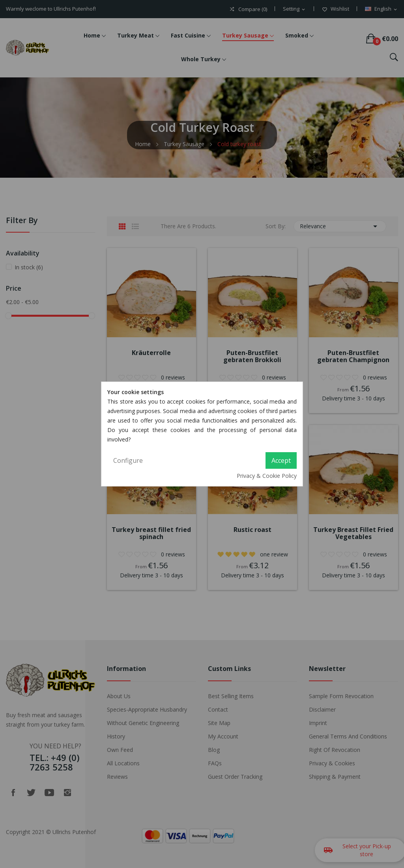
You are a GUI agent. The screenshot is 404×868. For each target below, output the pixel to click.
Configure (128, 460)
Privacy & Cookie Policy (267, 476)
